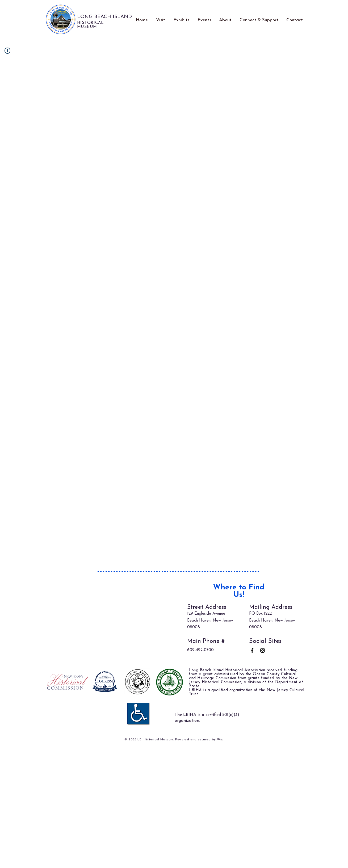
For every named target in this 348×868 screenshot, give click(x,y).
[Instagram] (263, 650)
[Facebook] (252, 650)
